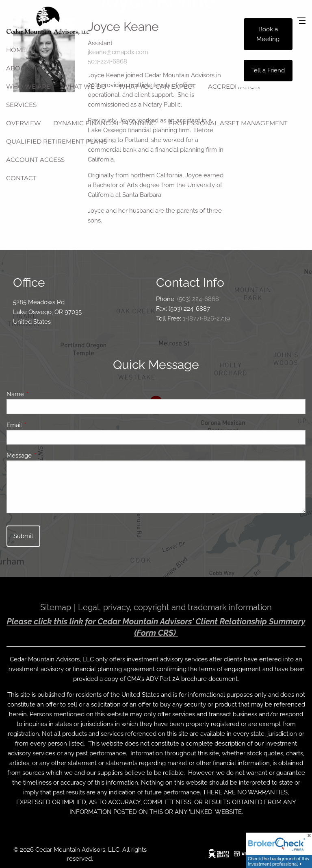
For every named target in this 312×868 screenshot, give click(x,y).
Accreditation (234, 86)
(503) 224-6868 (198, 299)
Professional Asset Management (228, 123)
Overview (24, 123)
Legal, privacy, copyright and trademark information (175, 607)
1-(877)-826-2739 (206, 318)
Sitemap (56, 607)
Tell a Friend (268, 70)
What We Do (84, 86)
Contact (21, 178)
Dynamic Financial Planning (105, 123)
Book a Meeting (268, 34)
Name (45, 394)
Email (44, 425)
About (17, 68)
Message (49, 456)
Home (16, 50)
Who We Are (28, 86)
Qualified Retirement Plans (56, 141)
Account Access (35, 160)
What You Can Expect (157, 86)
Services (21, 105)
